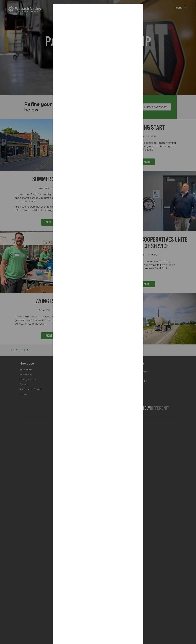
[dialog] (98, 15)
